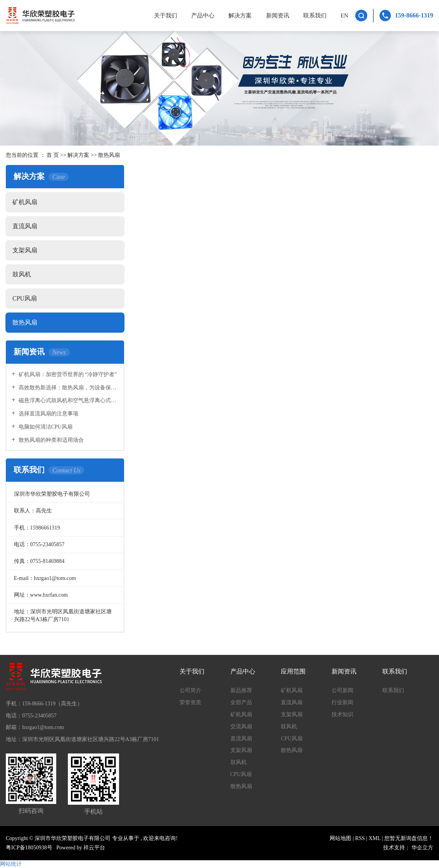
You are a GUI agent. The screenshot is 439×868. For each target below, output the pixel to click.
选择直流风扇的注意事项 (48, 414)
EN (344, 16)
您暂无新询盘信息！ (409, 838)
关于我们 (166, 16)
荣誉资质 (190, 702)
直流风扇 (25, 226)
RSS (360, 838)
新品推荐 (241, 690)
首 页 (53, 155)
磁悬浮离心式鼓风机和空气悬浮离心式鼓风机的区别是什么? (68, 400)
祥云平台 (94, 848)
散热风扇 (109, 155)
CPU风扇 (25, 298)
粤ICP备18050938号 (29, 848)
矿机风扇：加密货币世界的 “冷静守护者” (67, 374)
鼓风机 (22, 274)
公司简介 (190, 690)
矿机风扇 (25, 202)
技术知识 (342, 714)
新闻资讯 (278, 16)
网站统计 (11, 864)
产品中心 (203, 16)
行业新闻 (342, 702)
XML (375, 838)
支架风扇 (25, 250)
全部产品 (241, 702)
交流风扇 (241, 727)
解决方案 (240, 16)
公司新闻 (342, 690)
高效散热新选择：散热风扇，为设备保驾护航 (68, 388)
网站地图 (341, 838)
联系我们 (315, 16)
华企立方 (422, 848)
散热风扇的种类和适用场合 (50, 440)
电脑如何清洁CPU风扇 (45, 427)
